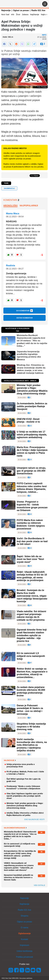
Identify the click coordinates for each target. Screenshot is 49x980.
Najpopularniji (29, 206)
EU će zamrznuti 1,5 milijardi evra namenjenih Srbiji (31, 656)
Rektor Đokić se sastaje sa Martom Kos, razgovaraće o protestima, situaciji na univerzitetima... (32, 673)
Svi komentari (25, 311)
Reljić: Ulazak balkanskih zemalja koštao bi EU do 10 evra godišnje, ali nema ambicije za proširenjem (32, 576)
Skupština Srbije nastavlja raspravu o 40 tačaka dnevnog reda (31, 727)
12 (30, 426)
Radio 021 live (38, 10)
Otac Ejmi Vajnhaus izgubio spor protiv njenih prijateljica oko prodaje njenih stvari (25, 796)
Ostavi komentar (24, 318)
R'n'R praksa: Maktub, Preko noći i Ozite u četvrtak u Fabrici (25, 773)
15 (30, 566)
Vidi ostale (39, 885)
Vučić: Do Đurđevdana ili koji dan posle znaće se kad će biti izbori (32, 541)
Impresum (24, 945)
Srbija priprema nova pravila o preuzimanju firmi (21, 765)
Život (18, 14)
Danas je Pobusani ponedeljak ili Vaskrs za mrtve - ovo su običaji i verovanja (30, 710)
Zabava (25, 14)
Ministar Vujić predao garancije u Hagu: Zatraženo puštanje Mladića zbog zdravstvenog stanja (32, 389)
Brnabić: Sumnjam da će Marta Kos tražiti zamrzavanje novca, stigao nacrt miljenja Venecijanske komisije (32, 596)
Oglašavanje (24, 933)
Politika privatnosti (24, 957)
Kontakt (24, 939)
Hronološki (10, 206)
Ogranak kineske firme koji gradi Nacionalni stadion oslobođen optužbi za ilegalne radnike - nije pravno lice (32, 635)
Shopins (25, 916)
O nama (24, 928)
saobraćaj (9, 188)
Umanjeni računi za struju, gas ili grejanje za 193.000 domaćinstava (31, 471)
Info (13, 14)
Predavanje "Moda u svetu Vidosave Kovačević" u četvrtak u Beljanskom (23, 787)
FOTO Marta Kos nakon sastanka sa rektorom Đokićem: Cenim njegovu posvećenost (31, 524)
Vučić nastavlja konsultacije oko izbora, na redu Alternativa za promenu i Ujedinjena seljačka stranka (32, 745)
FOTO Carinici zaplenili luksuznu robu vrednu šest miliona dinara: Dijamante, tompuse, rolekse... (32, 488)
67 (30, 663)
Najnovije (6, 10)
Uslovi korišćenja (24, 951)
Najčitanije (35, 14)
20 (30, 606)
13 (30, 460)
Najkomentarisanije (15, 828)
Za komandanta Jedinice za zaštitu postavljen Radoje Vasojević (32, 406)
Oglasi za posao (21, 10)
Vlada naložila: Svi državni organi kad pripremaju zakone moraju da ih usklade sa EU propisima (31, 616)
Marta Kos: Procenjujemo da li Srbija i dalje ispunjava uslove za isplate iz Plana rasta (32, 452)
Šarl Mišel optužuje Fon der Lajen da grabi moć (24, 780)
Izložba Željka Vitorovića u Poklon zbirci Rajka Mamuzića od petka (25, 814)
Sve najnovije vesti (34, 819)
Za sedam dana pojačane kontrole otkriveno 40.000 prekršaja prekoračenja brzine (31, 691)
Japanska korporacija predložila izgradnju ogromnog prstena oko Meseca (29, 356)
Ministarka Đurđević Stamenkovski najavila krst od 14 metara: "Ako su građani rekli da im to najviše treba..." (32, 341)
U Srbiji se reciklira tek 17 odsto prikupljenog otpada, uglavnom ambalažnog (32, 435)
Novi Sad (5, 14)
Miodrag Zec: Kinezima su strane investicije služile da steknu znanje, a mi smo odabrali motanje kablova (31, 369)
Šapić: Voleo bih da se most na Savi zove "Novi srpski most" (30, 559)
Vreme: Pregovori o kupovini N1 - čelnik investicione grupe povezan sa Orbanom (32, 506)
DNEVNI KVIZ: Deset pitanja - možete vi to (28, 420)
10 (30, 514)
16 (30, 533)
